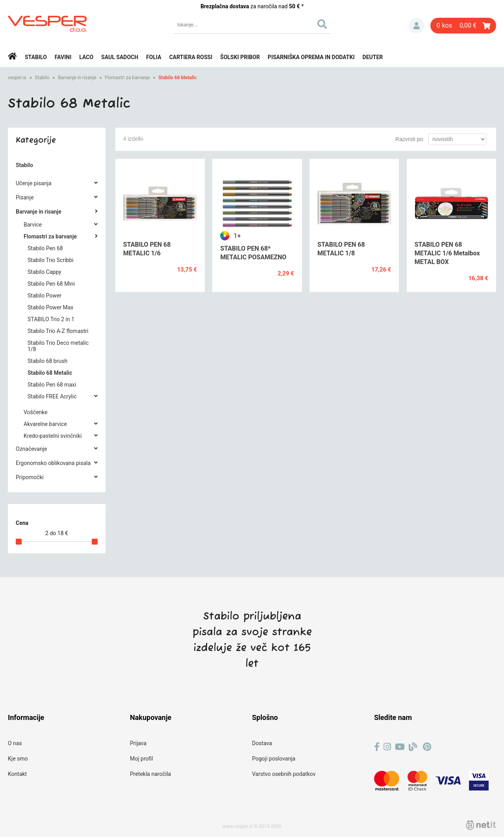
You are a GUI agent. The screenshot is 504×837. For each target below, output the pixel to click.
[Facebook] (377, 747)
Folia (154, 57)
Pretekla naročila (150, 774)
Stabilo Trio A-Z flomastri (58, 331)
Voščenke (36, 412)
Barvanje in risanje (77, 78)
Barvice (33, 225)
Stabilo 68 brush (47, 361)
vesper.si (17, 78)
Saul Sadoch (120, 57)
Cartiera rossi (191, 57)
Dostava (262, 743)
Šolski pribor (240, 57)
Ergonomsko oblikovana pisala (53, 463)
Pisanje (25, 197)
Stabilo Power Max (50, 307)
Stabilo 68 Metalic (177, 78)
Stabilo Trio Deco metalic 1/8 (58, 346)
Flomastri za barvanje (127, 78)
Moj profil (142, 759)
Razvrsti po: (410, 139)
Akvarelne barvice (45, 424)
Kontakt (17, 774)
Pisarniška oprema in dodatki (311, 57)
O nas (15, 743)
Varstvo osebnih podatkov (284, 774)
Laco (86, 57)
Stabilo (36, 57)
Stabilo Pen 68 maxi (52, 385)
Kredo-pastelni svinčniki (53, 436)
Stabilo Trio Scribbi (51, 260)
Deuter (373, 57)
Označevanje (31, 449)
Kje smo (18, 759)
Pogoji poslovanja (274, 759)
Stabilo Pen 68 (45, 248)
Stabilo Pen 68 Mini (51, 284)
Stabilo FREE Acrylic (52, 396)
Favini (63, 57)
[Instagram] (387, 747)
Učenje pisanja (34, 183)
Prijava (417, 26)
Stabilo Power (44, 296)
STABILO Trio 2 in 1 (51, 319)
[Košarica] (463, 26)
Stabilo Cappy (44, 272)
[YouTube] (400, 747)
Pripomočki (30, 477)
